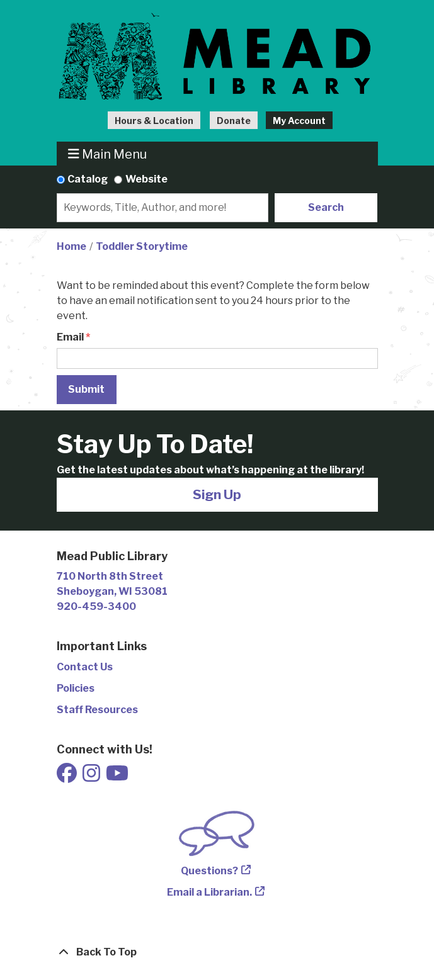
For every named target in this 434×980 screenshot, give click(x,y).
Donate (234, 121)
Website (146, 179)
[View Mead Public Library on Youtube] (117, 777)
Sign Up (217, 494)
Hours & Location (154, 121)
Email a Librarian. (209, 892)
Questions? (209, 871)
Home (71, 246)
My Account (299, 121)
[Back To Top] (217, 952)
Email (70, 337)
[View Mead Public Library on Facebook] (68, 777)
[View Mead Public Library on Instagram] (92, 777)
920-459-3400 (96, 606)
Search (326, 207)
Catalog (88, 179)
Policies (76, 688)
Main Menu (107, 154)
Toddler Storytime (142, 246)
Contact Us (85, 667)
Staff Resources (97, 710)
